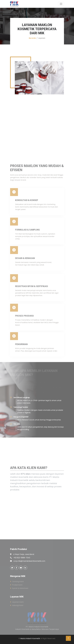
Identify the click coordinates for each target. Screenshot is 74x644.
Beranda (32, 38)
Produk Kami (17, 585)
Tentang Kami (18, 582)
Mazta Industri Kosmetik (30, 638)
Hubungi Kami (18, 605)
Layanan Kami (18, 602)
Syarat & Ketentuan (20, 588)
